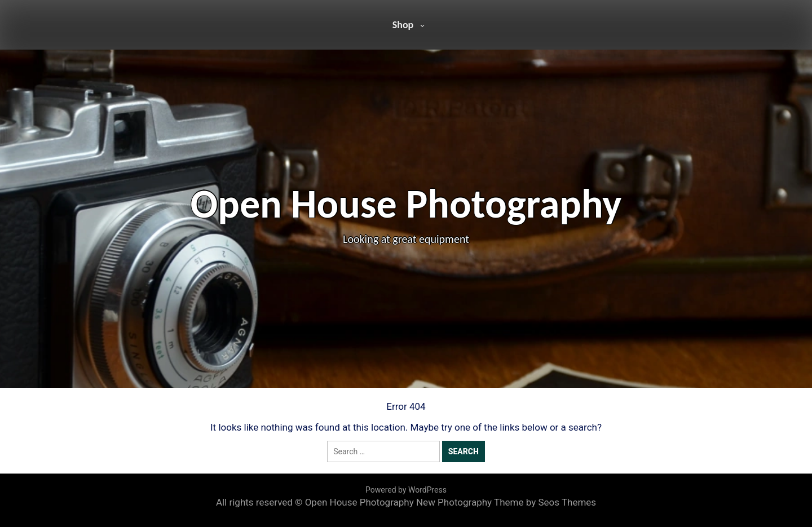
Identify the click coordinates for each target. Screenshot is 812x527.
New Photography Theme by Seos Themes (506, 502)
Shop (403, 25)
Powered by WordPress (406, 490)
